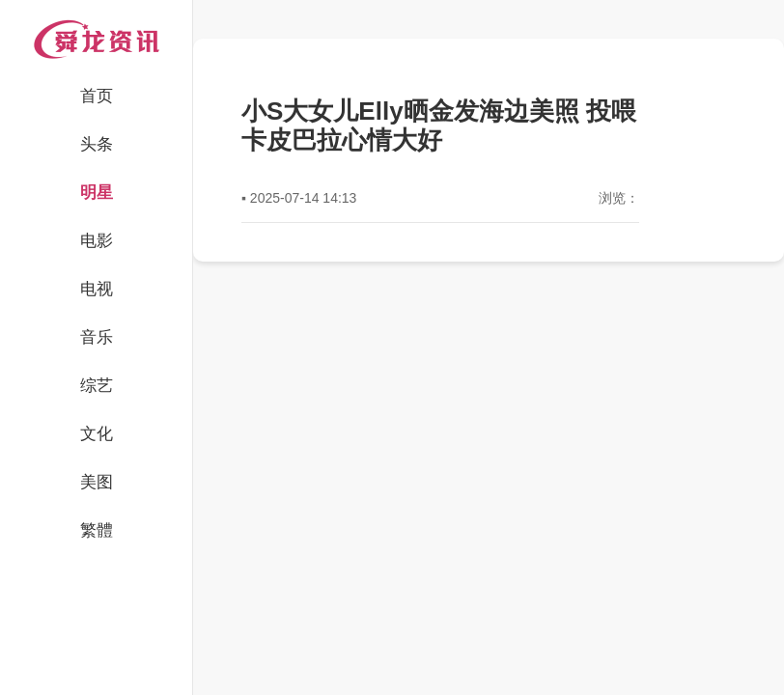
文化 (97, 434)
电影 (97, 241)
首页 (97, 96)
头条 (97, 144)
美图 (97, 482)
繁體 (97, 530)
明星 (97, 193)
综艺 (97, 386)
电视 (97, 289)
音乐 (97, 337)
